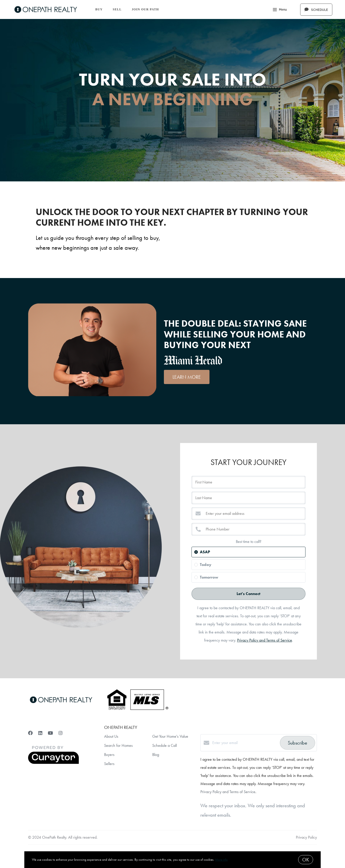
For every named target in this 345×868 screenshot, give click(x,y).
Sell (117, 9)
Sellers (109, 764)
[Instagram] (61, 733)
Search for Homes (118, 745)
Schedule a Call (165, 745)
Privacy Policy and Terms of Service (265, 640)
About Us (111, 736)
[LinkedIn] (40, 733)
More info (221, 860)
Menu (280, 10)
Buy (99, 9)
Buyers (109, 755)
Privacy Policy (306, 837)
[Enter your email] (245, 743)
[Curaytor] (53, 763)
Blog (156, 755)
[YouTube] (50, 733)
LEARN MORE (187, 377)
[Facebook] (30, 733)
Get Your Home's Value (170, 736)
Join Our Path (145, 9)
